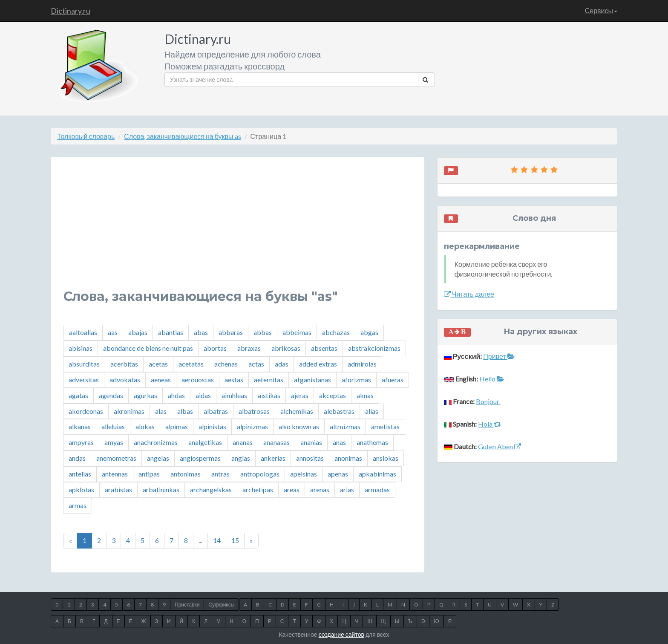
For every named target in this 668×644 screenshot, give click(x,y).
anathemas (372, 442)
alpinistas (212, 426)
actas (256, 364)
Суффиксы (221, 605)
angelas (158, 458)
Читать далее (469, 294)
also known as (299, 426)
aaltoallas (83, 332)
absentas (324, 348)
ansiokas (386, 458)
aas (113, 332)
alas (161, 411)
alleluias (113, 426)
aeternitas (269, 380)
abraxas (249, 348)
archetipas (258, 489)
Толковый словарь (86, 136)
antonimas (186, 474)
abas (201, 332)
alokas (145, 426)
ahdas (176, 395)
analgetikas (205, 442)
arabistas (118, 489)
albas (185, 411)
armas (78, 505)
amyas (114, 442)
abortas (215, 348)
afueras (393, 380)
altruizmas (345, 426)
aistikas (269, 395)
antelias (80, 474)
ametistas (385, 426)
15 (235, 540)
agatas (78, 395)
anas (339, 442)
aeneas (161, 380)
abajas (138, 332)
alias (372, 411)
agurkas (145, 395)
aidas (203, 395)
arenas (320, 489)
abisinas (81, 348)
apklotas (81, 489)
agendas (111, 395)
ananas (243, 442)
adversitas (84, 380)
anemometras (116, 458)
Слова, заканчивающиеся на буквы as (182, 136)
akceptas (333, 395)
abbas (263, 332)
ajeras (300, 395)
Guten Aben (500, 446)
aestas (234, 380)
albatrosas (254, 411)
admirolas (362, 364)
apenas (338, 474)
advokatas (125, 380)
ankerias (273, 458)
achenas (226, 364)
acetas (158, 364)
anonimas (348, 458)
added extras (318, 364)
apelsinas (304, 474)
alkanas (80, 426)
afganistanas (312, 380)
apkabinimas (377, 474)
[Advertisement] (238, 230)
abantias (171, 332)
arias (347, 489)
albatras (216, 411)
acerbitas (124, 364)
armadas (377, 489)
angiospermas (200, 458)
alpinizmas (252, 426)
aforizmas (356, 380)
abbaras (231, 332)
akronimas (129, 411)
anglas (241, 458)
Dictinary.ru (71, 11)
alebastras (339, 411)
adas (282, 364)
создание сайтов (341, 634)
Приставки (187, 605)
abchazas (336, 332)
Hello (492, 379)
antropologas (260, 474)
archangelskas (211, 489)
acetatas (191, 364)
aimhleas (234, 395)
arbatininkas (161, 489)
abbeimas (297, 332)
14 (217, 540)
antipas (149, 474)
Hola (489, 424)
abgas (369, 332)
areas (292, 489)
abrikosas (286, 348)
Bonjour (488, 401)
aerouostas (198, 380)
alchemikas (297, 411)
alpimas (177, 426)
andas (77, 458)
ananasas (276, 442)
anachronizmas (156, 442)
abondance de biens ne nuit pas (148, 348)
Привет (499, 356)
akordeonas (86, 411)
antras (220, 474)
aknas (365, 395)
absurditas (84, 364)
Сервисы (601, 10)
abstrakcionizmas (374, 348)
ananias (311, 442)
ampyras (81, 442)
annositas (310, 458)
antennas (115, 474)
